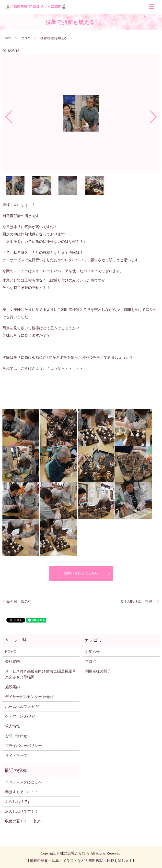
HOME (7, 38)
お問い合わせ (16, 736)
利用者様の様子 (98, 671)
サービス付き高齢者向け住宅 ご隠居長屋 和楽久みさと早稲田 (41, 674)
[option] (81, 113)
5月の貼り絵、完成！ (139, 602)
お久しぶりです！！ (22, 811)
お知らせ (93, 652)
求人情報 (12, 726)
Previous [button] (5, 115)
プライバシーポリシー (23, 746)
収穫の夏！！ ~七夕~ (25, 821)
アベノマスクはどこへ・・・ (29, 782)
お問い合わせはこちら (81, 573)
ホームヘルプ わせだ (22, 707)
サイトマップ (16, 756)
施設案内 (12, 687)
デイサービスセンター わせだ (29, 697)
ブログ (26, 38)
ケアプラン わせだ (20, 716)
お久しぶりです (18, 802)
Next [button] (157, 115)
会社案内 (12, 661)
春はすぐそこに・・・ (23, 792)
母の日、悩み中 (19, 602)
